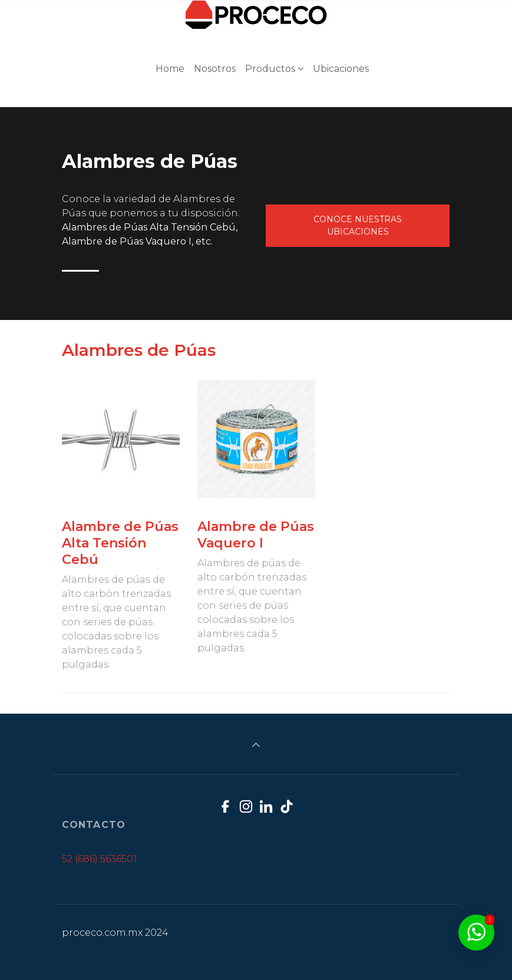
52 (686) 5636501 (99, 859)
